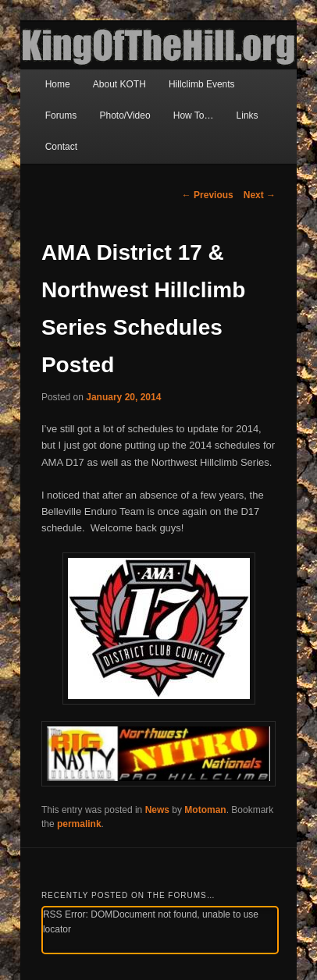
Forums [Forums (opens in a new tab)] (61, 115)
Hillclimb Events (202, 84)
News (157, 810)
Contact (61, 147)
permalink (79, 824)
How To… (194, 115)
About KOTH (119, 84)
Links (248, 115)
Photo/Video (125, 115)
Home (58, 84)
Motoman (205, 810)
